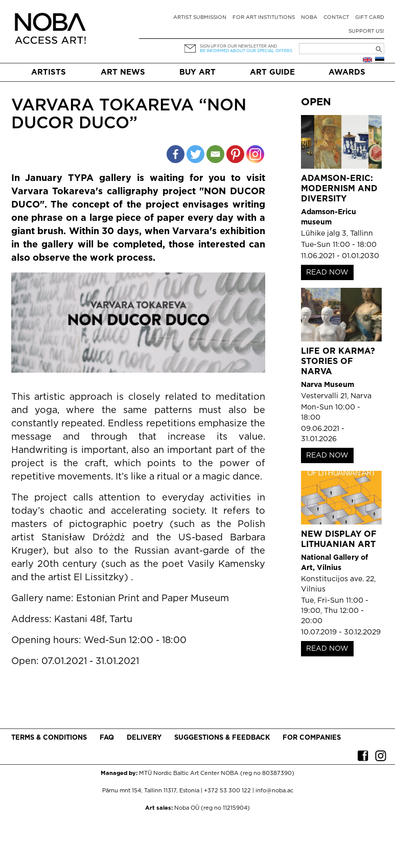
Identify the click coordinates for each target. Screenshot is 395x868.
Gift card (370, 18)
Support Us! (366, 31)
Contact (336, 18)
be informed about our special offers (246, 51)
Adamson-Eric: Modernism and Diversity (339, 189)
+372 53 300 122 (227, 791)
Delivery (144, 738)
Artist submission (200, 18)
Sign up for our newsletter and (238, 46)
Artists (49, 72)
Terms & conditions (49, 738)
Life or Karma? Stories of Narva (338, 362)
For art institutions (264, 18)
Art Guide (272, 72)
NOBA (309, 18)
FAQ (107, 738)
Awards (347, 72)
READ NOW (327, 272)
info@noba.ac (274, 791)
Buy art (197, 72)
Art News (123, 72)
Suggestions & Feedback (222, 738)
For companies (312, 738)
